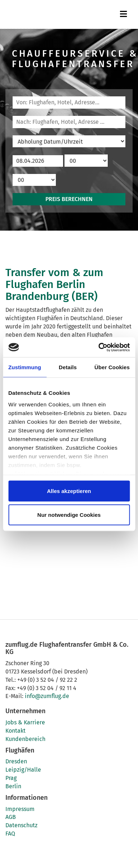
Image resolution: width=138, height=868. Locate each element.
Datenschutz (21, 825)
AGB (11, 817)
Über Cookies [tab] (112, 367)
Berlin (13, 786)
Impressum (20, 809)
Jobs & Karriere (25, 722)
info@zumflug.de (47, 696)
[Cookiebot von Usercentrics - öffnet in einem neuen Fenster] (99, 347)
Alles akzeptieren (69, 491)
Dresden (16, 761)
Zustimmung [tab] (25, 367)
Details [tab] (68, 367)
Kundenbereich (25, 739)
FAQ (10, 834)
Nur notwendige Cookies (69, 514)
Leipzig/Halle (23, 770)
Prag (11, 778)
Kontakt (15, 731)
